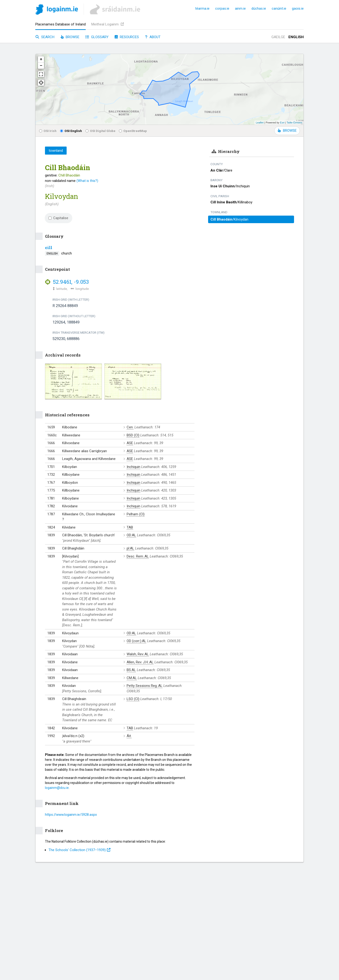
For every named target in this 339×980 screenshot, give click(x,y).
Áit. (129, 736)
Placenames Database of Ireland (61, 24)
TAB (130, 527)
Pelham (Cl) (136, 514)
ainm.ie (240, 8)
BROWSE (287, 131)
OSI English (71, 131)
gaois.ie (298, 8)
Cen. (130, 427)
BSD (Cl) (133, 435)
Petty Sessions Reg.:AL (145, 686)
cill (49, 248)
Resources (127, 37)
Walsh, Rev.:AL (138, 654)
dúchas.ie (259, 8)
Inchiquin (133, 467)
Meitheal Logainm (108, 24)
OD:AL (131, 535)
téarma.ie (202, 8)
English (296, 37)
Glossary (97, 37)
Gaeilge (278, 37)
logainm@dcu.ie (57, 788)
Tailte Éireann (294, 123)
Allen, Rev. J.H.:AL (140, 662)
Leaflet (260, 123)
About (153, 37)
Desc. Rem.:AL (138, 556)
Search (45, 37)
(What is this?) (87, 181)
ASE (130, 443)
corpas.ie (222, 8)
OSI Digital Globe (100, 131)
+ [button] (41, 59)
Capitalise (58, 218)
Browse (70, 37)
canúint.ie (279, 8)
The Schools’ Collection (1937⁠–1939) (79, 850)
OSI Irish (48, 131)
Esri (282, 123)
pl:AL (130, 548)
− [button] (41, 66)
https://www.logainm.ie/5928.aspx (71, 815)
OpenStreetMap (133, 131)
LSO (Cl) (133, 699)
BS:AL (131, 670)
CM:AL (132, 678)
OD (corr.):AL (136, 641)
